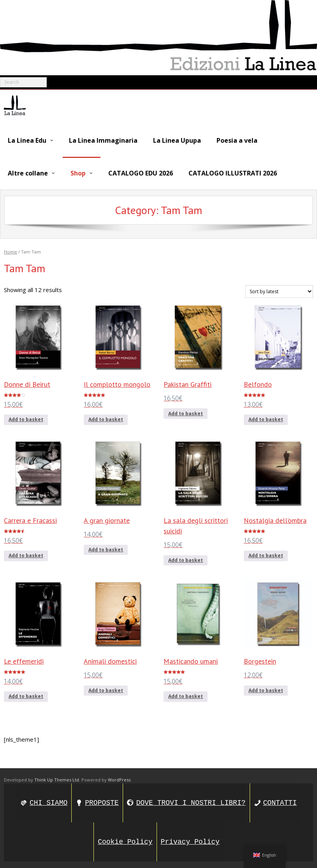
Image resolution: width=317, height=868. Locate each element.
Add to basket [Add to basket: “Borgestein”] (266, 689)
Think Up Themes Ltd (57, 778)
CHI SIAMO (48, 802)
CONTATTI (280, 802)
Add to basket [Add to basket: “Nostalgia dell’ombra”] (266, 554)
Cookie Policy (125, 841)
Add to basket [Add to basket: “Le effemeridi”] (26, 695)
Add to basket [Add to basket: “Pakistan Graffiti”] (186, 412)
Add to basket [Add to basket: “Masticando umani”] (186, 695)
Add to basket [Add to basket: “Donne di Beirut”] (26, 418)
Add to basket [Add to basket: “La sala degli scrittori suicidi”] (186, 559)
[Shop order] (279, 290)
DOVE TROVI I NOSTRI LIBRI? (191, 802)
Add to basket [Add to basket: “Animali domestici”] (106, 689)
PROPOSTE (102, 802)
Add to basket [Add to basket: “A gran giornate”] (106, 548)
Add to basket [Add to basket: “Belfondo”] (266, 418)
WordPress (119, 778)
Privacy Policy (190, 841)
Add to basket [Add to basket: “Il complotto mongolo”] (106, 418)
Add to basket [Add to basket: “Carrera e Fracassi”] (26, 554)
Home (11, 250)
